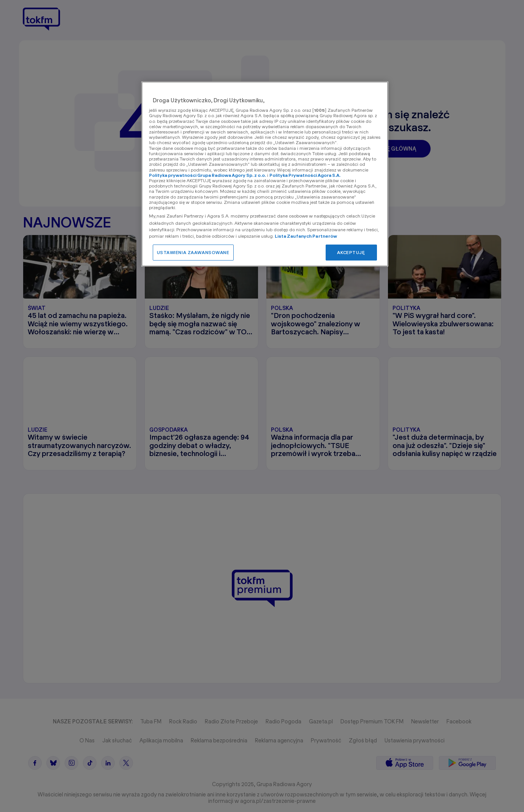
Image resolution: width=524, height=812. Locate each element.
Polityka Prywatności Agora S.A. (305, 175)
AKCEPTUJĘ (351, 252)
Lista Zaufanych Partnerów (306, 236)
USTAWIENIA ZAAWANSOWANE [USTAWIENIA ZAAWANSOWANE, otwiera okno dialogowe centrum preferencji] (193, 252)
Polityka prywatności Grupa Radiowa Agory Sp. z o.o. (207, 175)
